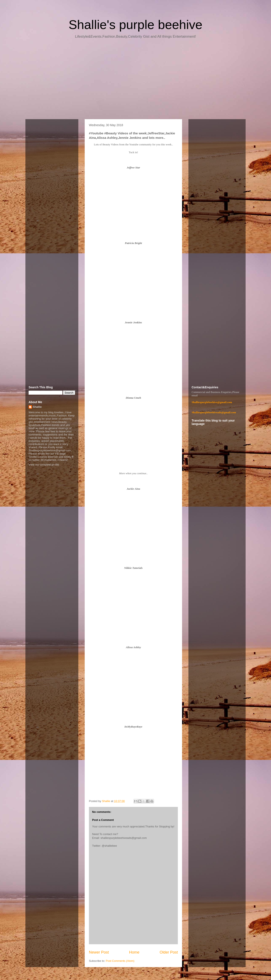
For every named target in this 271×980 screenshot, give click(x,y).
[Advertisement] (135, 80)
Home (134, 952)
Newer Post (99, 952)
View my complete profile (44, 465)
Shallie (37, 407)
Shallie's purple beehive (135, 25)
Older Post (169, 952)
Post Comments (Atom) (120, 961)
